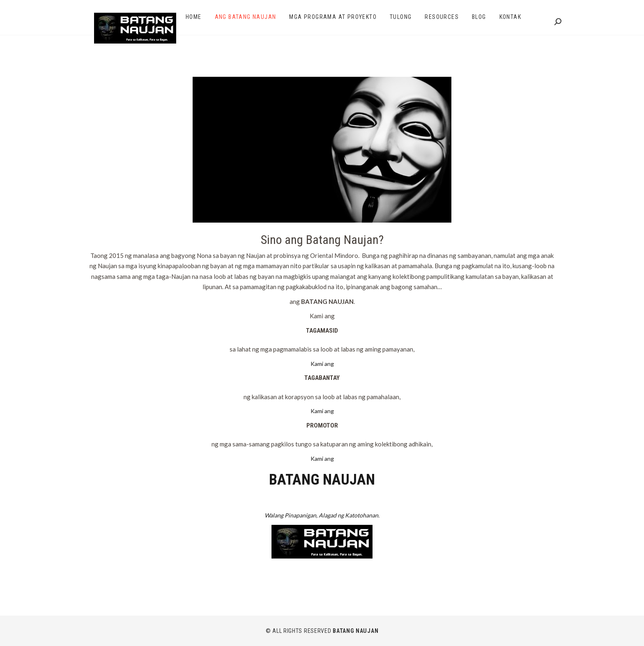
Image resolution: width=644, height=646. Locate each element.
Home (194, 17)
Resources (442, 17)
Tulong (401, 17)
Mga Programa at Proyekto (333, 17)
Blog (479, 17)
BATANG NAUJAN (355, 631)
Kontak (510, 17)
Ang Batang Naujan (246, 17)
